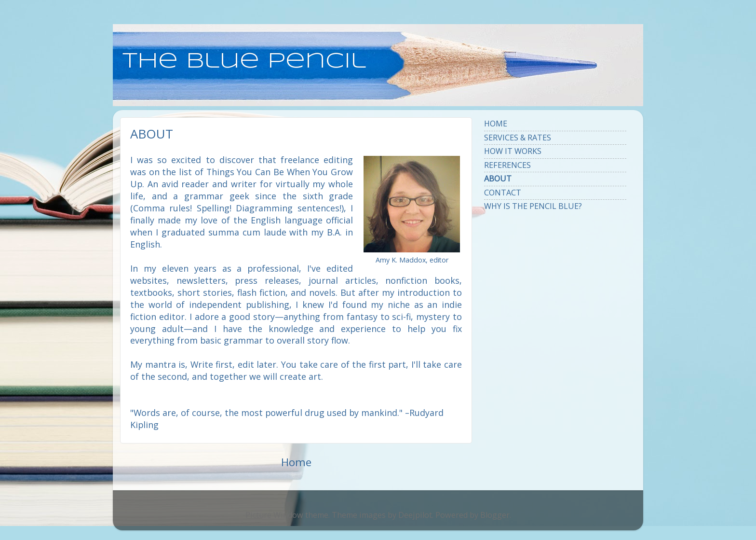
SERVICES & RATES (518, 138)
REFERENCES (507, 165)
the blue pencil (244, 62)
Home (296, 462)
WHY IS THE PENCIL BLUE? (533, 206)
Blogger (495, 515)
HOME (496, 124)
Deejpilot (415, 515)
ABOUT (498, 179)
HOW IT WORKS (513, 151)
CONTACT (503, 193)
